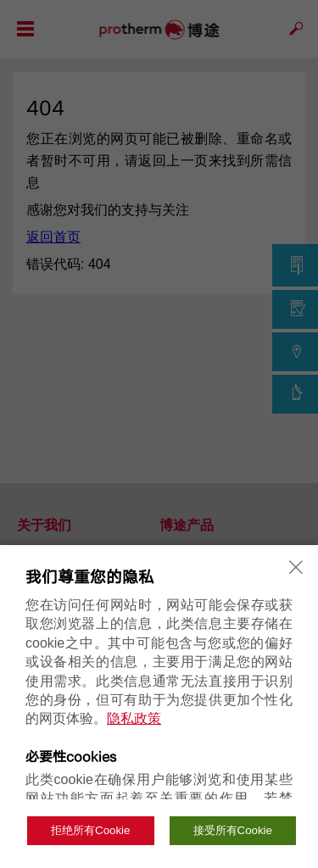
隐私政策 (134, 718)
